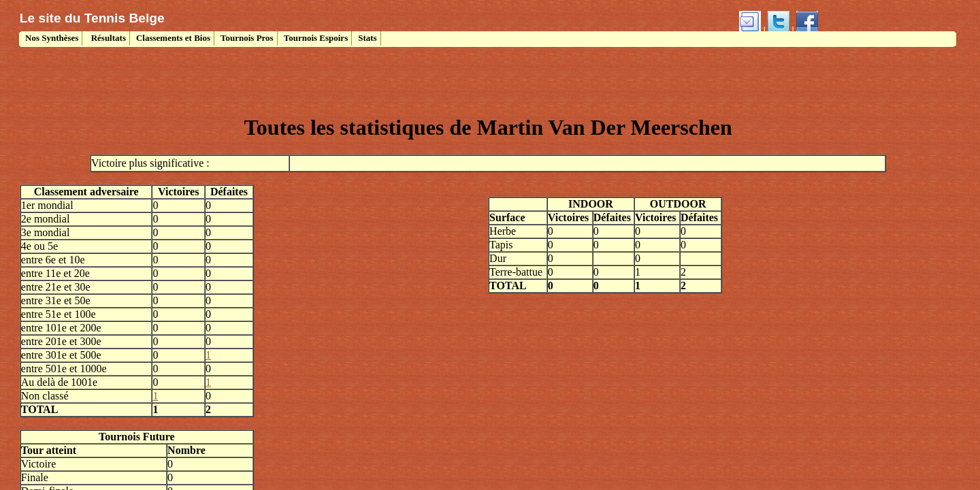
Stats (367, 38)
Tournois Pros (247, 38)
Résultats (107, 38)
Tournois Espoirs (316, 38)
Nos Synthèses (51, 38)
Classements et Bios (173, 38)
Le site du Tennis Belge (92, 18)
